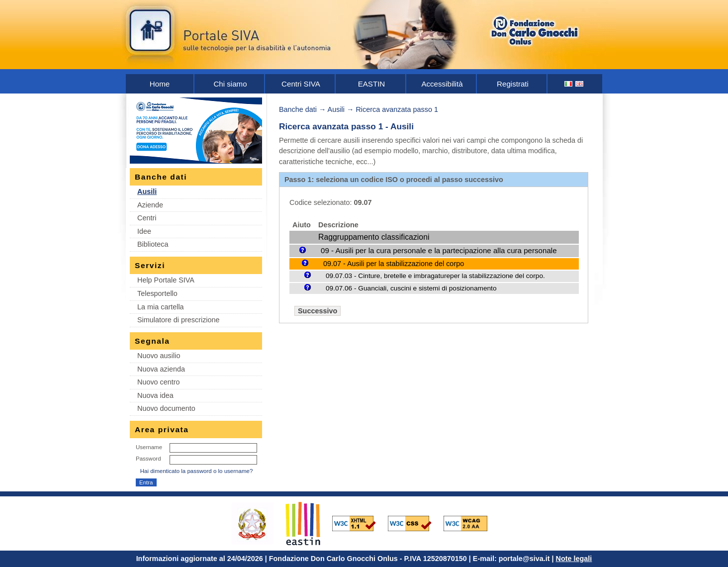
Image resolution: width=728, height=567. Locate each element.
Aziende (150, 205)
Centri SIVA (301, 84)
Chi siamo (230, 84)
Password (148, 459)
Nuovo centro (159, 382)
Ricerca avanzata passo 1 (397, 109)
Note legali (574, 559)
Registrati (513, 84)
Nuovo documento (166, 408)
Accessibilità (442, 84)
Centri (147, 218)
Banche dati (298, 109)
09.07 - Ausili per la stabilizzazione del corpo (394, 264)
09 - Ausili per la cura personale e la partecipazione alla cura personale (439, 250)
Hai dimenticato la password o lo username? (197, 471)
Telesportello (157, 293)
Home (160, 84)
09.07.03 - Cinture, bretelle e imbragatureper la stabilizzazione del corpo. (435, 276)
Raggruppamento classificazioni (374, 237)
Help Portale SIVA (166, 280)
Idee (144, 231)
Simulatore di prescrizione (179, 320)
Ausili (147, 191)
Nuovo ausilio (159, 356)
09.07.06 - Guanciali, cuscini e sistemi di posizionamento (411, 288)
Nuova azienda (161, 369)
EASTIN (372, 84)
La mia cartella (161, 307)
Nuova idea (155, 395)
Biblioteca (153, 244)
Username (149, 447)
